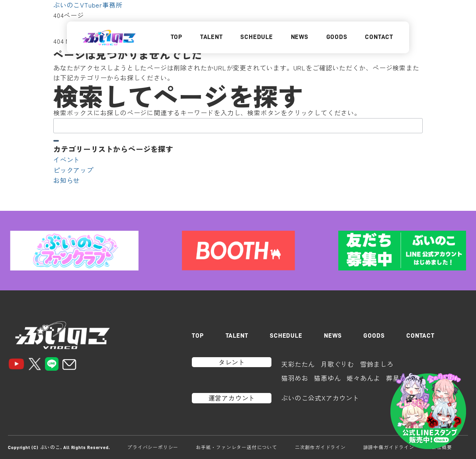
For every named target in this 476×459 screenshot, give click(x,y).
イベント (67, 159)
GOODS (337, 37)
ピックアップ (73, 170)
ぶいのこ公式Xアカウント (320, 398)
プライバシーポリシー (153, 447)
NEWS (300, 37)
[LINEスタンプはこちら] (428, 411)
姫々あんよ (363, 378)
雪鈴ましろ (377, 364)
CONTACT (379, 37)
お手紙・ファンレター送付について (237, 447)
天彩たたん (298, 364)
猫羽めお (295, 378)
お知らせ (67, 180)
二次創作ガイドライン (320, 447)
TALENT (212, 37)
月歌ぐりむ (337, 364)
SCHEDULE (257, 37)
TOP (177, 37)
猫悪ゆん (327, 378)
